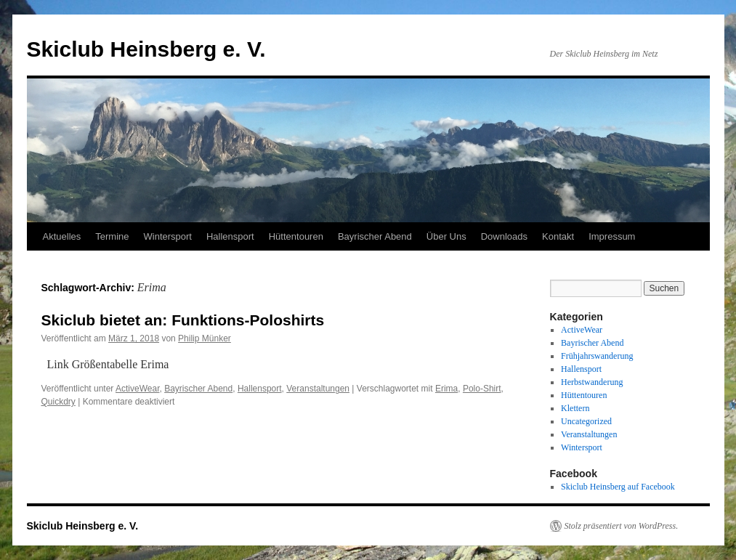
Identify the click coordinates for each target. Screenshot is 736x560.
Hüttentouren (296, 236)
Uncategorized (586, 421)
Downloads (504, 236)
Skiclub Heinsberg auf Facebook (618, 487)
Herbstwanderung (592, 382)
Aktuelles (62, 236)
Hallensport (230, 236)
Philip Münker (205, 338)
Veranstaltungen (318, 389)
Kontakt (558, 236)
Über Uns (446, 236)
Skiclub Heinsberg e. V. (146, 49)
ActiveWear (137, 389)
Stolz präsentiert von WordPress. (622, 526)
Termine (112, 236)
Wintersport (168, 236)
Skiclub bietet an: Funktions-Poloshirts (183, 320)
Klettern (575, 408)
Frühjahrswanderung (597, 356)
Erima (446, 389)
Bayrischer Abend (375, 236)
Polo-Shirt (482, 389)
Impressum (612, 236)
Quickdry (58, 402)
